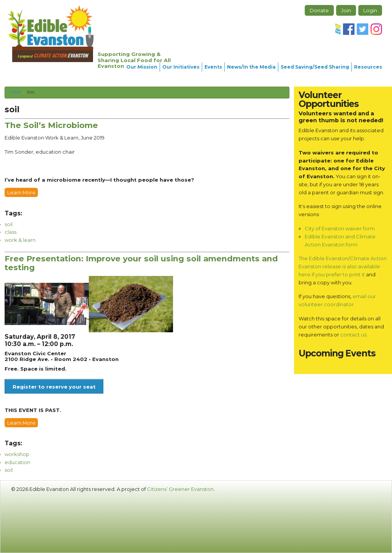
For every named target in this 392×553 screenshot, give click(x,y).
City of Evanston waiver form (340, 228)
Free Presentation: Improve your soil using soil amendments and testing (141, 263)
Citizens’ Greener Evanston (180, 489)
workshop (17, 454)
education (17, 462)
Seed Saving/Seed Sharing (315, 67)
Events (213, 67)
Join (346, 10)
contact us (353, 335)
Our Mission (142, 67)
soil (31, 92)
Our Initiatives (181, 67)
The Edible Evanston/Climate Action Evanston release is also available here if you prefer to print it (343, 266)
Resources (368, 67)
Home (15, 92)
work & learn (20, 240)
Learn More (21, 192)
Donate (319, 10)
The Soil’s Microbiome (51, 125)
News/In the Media (251, 67)
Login (370, 10)
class (11, 232)
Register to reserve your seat (54, 387)
